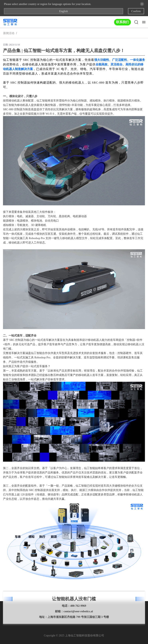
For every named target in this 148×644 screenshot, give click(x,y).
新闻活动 (9, 33)
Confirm (136, 11)
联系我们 (122, 22)
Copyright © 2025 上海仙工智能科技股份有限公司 (74, 636)
